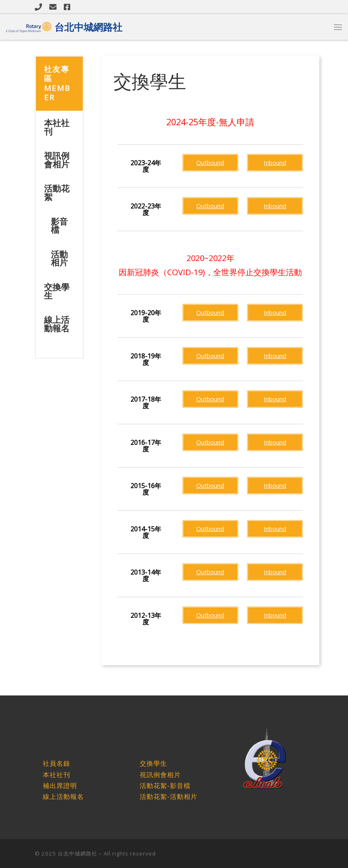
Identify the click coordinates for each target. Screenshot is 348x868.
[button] (146, 166)
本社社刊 (57, 127)
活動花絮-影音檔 (165, 786)
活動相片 (59, 258)
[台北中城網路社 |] (29, 26)
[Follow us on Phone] (38, 7)
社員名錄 (57, 764)
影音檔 (59, 226)
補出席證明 (60, 786)
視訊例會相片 (57, 160)
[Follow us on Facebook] (67, 7)
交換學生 (57, 291)
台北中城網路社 (78, 853)
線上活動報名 (57, 324)
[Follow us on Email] (53, 7)
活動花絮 (57, 193)
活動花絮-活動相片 (168, 797)
